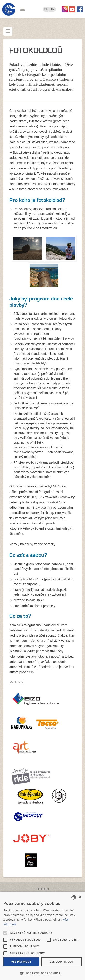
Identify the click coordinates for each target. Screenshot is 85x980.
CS (46, 9)
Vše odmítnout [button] (62, 962)
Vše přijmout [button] (21, 962)
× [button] (80, 897)
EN (53, 9)
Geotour (9, 10)
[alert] (42, 936)
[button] (42, 973)
